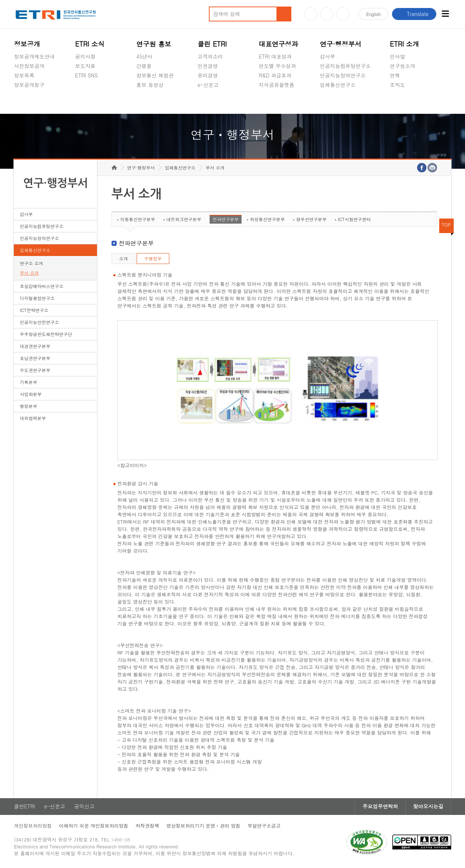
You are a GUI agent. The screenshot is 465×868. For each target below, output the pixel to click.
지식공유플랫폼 (276, 85)
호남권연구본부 (35, 358)
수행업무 (153, 259)
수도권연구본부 (35, 370)
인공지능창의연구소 (343, 75)
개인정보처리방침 (33, 826)
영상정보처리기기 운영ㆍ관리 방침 (203, 826)
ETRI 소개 (405, 44)
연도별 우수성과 (277, 66)
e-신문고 (208, 85)
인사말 (397, 56)
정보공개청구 (29, 85)
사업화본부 (31, 394)
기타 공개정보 (406, 102)
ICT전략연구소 (34, 310)
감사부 (328, 56)
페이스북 (343, 14)
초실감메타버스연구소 (345, 102)
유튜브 (311, 14)
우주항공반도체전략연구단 (46, 334)
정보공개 (27, 44)
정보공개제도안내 (34, 56)
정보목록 (24, 75)
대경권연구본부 (35, 346)
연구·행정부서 (341, 44)
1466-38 (121, 840)
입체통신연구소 (338, 85)
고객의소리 (210, 56)
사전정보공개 (29, 66)
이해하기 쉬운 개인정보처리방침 (94, 826)
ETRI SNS (86, 75)
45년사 (144, 56)
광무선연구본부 (311, 219)
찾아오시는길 (428, 807)
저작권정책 (147, 826)
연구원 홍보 (154, 44)
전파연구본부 (226, 219)
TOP (446, 225)
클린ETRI (24, 807)
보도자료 (85, 66)
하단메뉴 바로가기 (0, 0)
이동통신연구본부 (138, 219)
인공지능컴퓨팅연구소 (345, 66)
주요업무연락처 (380, 807)
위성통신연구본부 (267, 219)
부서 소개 (29, 273)
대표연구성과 (278, 44)
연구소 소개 (31, 263)
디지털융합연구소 (37, 298)
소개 (124, 259)
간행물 (144, 66)
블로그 (327, 14)
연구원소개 (403, 66)
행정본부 (28, 406)
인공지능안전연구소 (39, 322)
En (373, 14)
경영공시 (24, 102)
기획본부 (28, 382)
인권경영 (208, 66)
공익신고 (208, 102)
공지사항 (85, 56)
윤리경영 (208, 75)
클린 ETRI (212, 44)
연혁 (395, 75)
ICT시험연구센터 (354, 219)
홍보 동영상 (150, 85)
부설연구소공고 (264, 826)
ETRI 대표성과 (275, 56)
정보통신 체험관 (155, 75)
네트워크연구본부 (184, 219)
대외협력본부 (33, 418)
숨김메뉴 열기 (17, 93)
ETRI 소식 (90, 44)
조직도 (397, 85)
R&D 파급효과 (275, 75)
